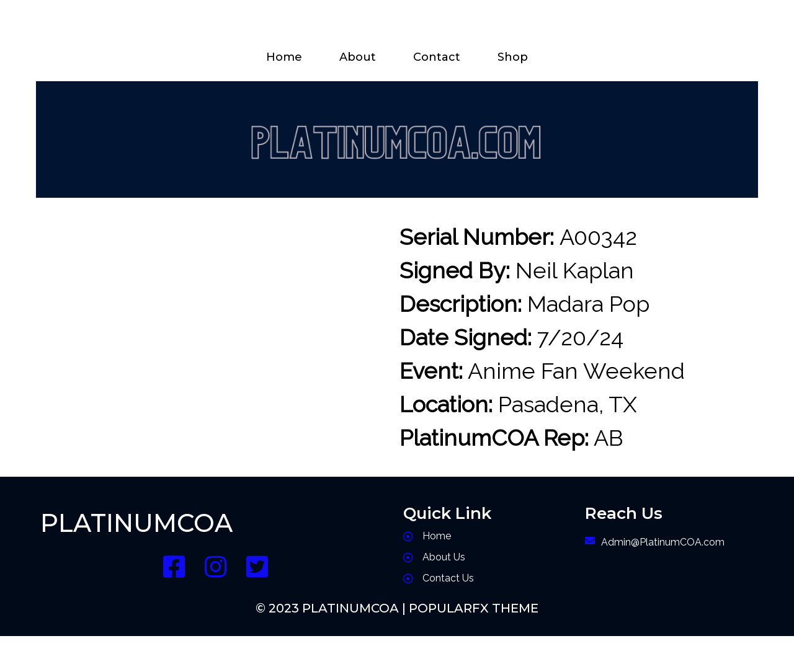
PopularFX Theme (474, 608)
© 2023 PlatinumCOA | (332, 608)
